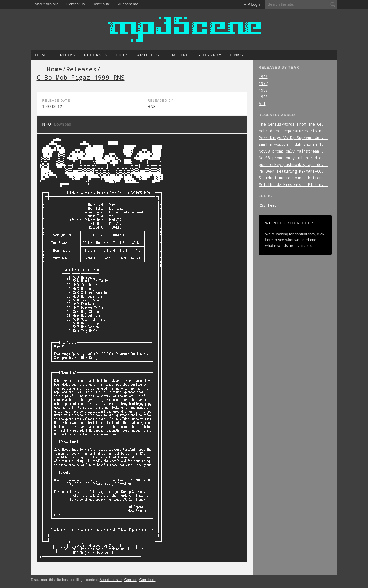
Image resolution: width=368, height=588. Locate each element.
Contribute (101, 4)
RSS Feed (268, 205)
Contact (131, 580)
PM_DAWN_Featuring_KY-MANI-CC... (293, 171)
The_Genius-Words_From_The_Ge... (293, 124)
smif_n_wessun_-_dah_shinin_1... (293, 144)
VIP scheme (128, 4)
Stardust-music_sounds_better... (293, 178)
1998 (263, 90)
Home (42, 55)
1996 (263, 77)
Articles (148, 55)
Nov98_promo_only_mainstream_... (293, 151)
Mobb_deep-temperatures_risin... (293, 131)
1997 (263, 83)
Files (122, 55)
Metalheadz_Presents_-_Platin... (293, 184)
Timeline (178, 55)
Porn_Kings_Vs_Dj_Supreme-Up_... (293, 138)
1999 (263, 97)
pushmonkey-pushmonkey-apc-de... (293, 164)
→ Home (49, 69)
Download (62, 124)
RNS (152, 107)
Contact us (75, 4)
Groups (66, 55)
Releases (96, 55)
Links (237, 55)
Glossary (209, 55)
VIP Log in (253, 4)
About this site (47, 4)
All (262, 103)
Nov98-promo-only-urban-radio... (293, 158)
